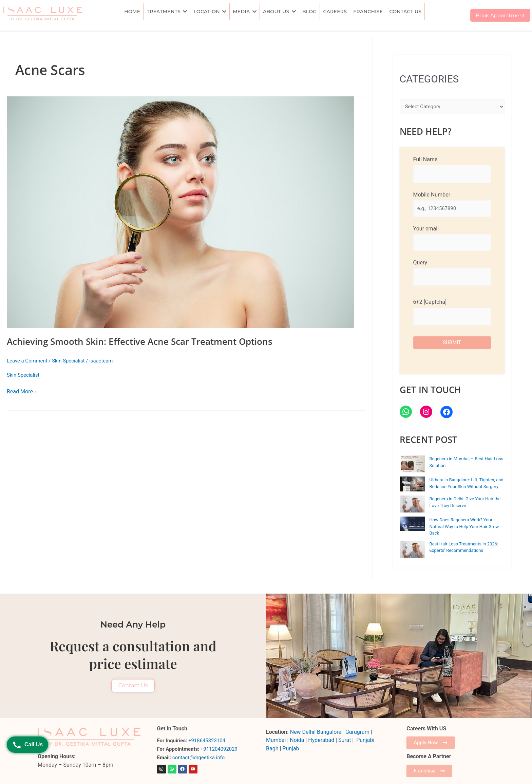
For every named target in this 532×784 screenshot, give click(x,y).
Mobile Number (452, 204)
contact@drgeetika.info (199, 758)
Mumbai (276, 740)
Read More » (22, 391)
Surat (345, 740)
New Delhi (302, 732)
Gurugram (357, 732)
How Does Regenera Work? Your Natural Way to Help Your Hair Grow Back (464, 527)
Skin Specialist (69, 361)
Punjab (291, 749)
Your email (452, 238)
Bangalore (329, 732)
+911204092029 (218, 749)
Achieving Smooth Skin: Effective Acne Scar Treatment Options (140, 341)
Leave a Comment (27, 361)
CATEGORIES (429, 79)
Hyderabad (321, 740)
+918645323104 (207, 741)
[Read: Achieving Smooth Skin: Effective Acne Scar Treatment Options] (186, 212)
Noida (297, 740)
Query (452, 273)
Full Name (452, 169)
